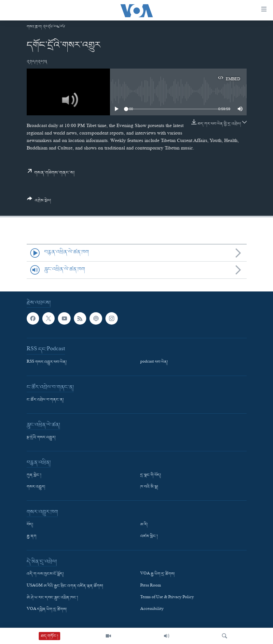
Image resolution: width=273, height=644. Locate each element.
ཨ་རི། (144, 525)
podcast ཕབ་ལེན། (154, 362)
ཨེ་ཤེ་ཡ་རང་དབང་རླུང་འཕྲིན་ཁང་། (52, 598)
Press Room (150, 586)
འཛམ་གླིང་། (149, 537)
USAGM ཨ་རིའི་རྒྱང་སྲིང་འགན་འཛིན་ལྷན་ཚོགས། (65, 586)
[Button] (39, 202)
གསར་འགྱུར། (36, 487)
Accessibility (152, 610)
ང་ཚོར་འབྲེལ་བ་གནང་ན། (45, 400)
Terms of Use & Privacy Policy (167, 598)
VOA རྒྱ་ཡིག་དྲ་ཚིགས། (157, 574)
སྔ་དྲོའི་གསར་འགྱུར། (41, 438)
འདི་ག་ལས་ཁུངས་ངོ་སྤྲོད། (45, 574)
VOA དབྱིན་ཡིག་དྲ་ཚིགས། (47, 610)
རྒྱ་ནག (32, 537)
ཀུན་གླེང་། (34, 475)
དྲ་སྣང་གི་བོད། (151, 475)
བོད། (30, 525)
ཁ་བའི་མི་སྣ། (149, 487)
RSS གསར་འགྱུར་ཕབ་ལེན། (47, 362)
